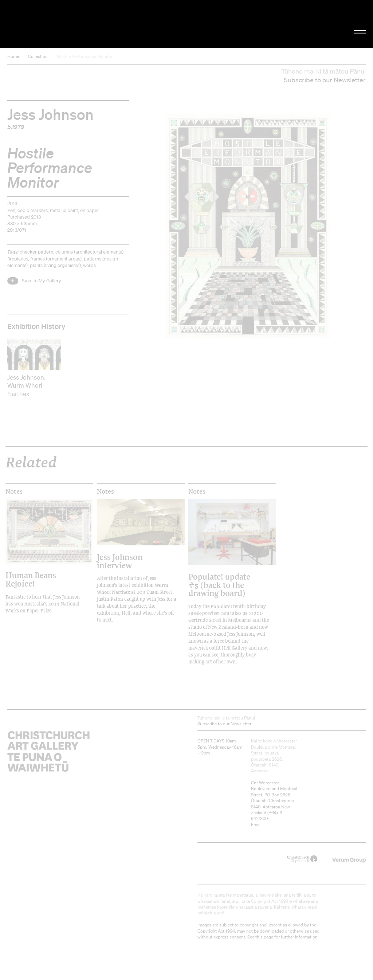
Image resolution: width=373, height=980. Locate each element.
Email (256, 825)
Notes (14, 491)
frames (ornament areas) (56, 259)
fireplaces (18, 259)
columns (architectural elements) (89, 252)
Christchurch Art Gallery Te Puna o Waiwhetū (63, 24)
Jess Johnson (50, 114)
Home (13, 56)
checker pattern (36, 252)
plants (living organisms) (55, 265)
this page (264, 937)
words (89, 265)
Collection (38, 56)
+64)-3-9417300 (268, 816)
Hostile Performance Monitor (85, 56)
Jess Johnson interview (120, 561)
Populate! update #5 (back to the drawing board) (219, 585)
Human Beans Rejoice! (31, 579)
